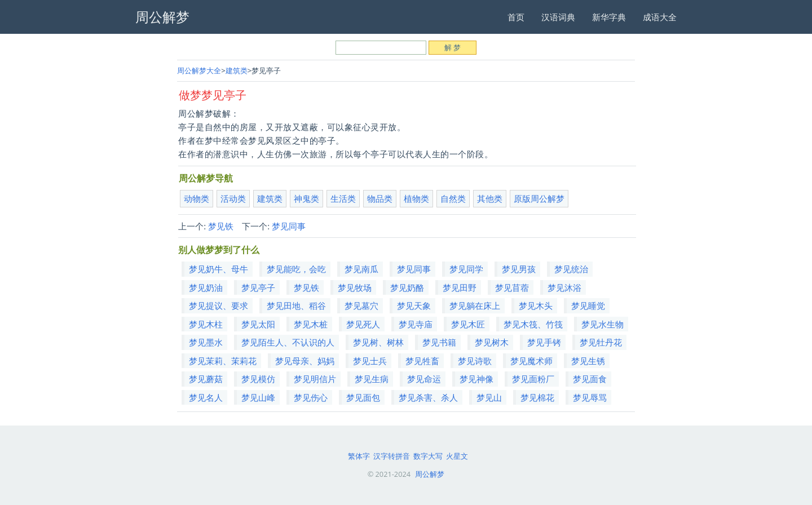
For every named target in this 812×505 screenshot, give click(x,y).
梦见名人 (206, 397)
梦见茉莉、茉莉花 (223, 361)
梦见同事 (289, 226)
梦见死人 (363, 324)
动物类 (197, 198)
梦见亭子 (258, 287)
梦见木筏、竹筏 (533, 324)
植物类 (416, 198)
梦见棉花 (537, 397)
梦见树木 (492, 342)
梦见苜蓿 (512, 287)
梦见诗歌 (475, 361)
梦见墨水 (206, 342)
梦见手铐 (544, 342)
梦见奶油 (206, 287)
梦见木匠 (468, 324)
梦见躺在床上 (475, 305)
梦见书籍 (439, 342)
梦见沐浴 (564, 287)
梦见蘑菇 (206, 379)
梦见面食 (590, 379)
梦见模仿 (258, 379)
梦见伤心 (311, 397)
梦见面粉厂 (533, 379)
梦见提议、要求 (219, 305)
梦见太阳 (258, 324)
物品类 (380, 198)
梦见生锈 (588, 361)
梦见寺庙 (416, 324)
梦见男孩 (519, 269)
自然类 (453, 198)
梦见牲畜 (422, 361)
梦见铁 (221, 226)
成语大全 (660, 17)
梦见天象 (414, 305)
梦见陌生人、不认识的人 (288, 342)
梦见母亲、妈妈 (305, 361)
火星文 (457, 456)
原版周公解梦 (539, 198)
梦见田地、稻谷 (296, 305)
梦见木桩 (311, 324)
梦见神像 (476, 379)
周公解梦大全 (199, 70)
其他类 (490, 198)
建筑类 (237, 70)
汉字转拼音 (392, 456)
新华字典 (609, 17)
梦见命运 (424, 379)
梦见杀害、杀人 (428, 397)
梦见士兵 (370, 361)
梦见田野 (460, 287)
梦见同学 (466, 269)
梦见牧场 (355, 287)
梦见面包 (363, 397)
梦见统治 (571, 269)
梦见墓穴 (361, 305)
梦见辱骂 (590, 397)
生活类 (343, 198)
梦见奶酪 (407, 287)
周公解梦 (430, 474)
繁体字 (359, 456)
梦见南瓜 (361, 269)
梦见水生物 (603, 324)
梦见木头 (536, 305)
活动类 (233, 198)
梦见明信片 (315, 379)
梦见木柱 (206, 324)
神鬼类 (306, 198)
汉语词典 (558, 17)
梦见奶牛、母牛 (219, 269)
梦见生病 (372, 379)
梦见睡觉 (588, 305)
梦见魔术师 (531, 361)
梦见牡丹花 (601, 342)
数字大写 (428, 456)
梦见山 (489, 397)
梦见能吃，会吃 (296, 269)
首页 (516, 17)
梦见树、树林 (378, 342)
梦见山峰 (258, 397)
